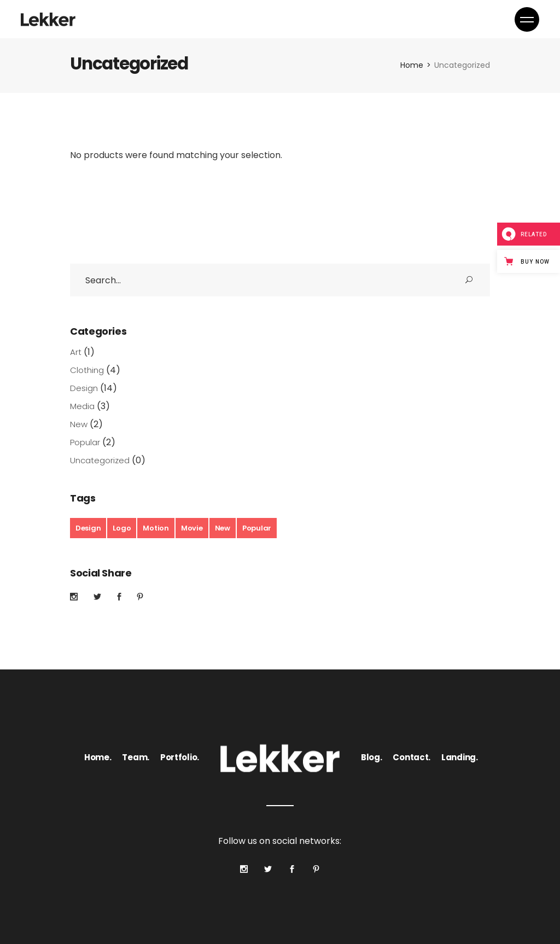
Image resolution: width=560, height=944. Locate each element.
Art (76, 352)
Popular (85, 442)
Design (84, 388)
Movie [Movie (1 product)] (192, 528)
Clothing (87, 370)
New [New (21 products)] (223, 528)
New (79, 424)
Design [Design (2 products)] (88, 528)
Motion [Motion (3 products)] (156, 528)
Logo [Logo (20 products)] (122, 528)
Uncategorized (100, 460)
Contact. (412, 757)
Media (82, 406)
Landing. (460, 757)
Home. (98, 757)
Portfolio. (180, 757)
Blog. (372, 757)
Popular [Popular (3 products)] (257, 528)
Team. (136, 757)
